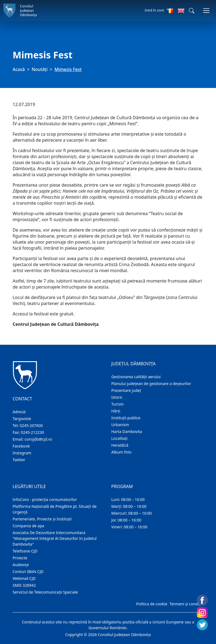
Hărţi (116, 411)
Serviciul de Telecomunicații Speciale (45, 592)
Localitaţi (119, 438)
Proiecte (20, 558)
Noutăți (40, 69)
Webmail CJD (24, 578)
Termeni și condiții (186, 604)
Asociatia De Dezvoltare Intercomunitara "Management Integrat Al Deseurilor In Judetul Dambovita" (55, 538)
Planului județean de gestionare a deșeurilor (151, 384)
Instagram (22, 453)
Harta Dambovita (127, 431)
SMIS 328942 (24, 585)
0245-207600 (31, 425)
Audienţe (21, 565)
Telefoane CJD (25, 551)
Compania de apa (28, 526)
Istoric (117, 397)
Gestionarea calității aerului (136, 377)
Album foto (121, 452)
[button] (192, 11)
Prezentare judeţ (126, 390)
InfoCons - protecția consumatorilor (45, 499)
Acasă (19, 69)
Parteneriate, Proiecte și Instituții (42, 519)
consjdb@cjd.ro (38, 439)
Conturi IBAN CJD (28, 572)
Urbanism (120, 425)
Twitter (19, 460)
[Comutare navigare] (206, 11)
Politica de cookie (152, 604)
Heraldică (120, 445)
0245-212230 (32, 432)
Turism (117, 404)
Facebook (21, 446)
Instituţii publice (126, 418)
